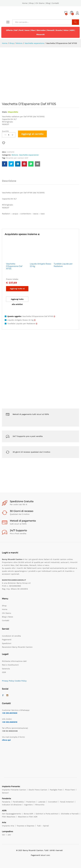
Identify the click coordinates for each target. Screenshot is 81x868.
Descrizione (9, 181)
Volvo (66, 30)
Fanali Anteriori (67, 802)
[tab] (10, 182)
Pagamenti (7, 640)
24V (9, 835)
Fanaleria (6, 802)
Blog (48, 3)
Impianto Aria (8, 826)
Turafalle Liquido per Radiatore (63, 265)
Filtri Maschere (9, 817)
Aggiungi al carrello (32, 134)
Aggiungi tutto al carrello (17, 289)
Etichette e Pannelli (70, 814)
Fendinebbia (18, 802)
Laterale (42, 802)
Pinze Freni (70, 790)
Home (25, 3)
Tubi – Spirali (43, 826)
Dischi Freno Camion (38, 790)
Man (33, 30)
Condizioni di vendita (11, 636)
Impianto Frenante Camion (14, 790)
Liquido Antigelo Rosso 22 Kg (40, 265)
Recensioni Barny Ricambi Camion (17, 647)
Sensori (5, 793)
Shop (31, 3)
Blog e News (7, 617)
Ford (21, 30)
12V (3, 835)
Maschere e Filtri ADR (28, 817)
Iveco (27, 30)
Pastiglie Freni (56, 790)
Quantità (5, 131)
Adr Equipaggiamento (12, 814)
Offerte (9, 30)
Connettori (53, 802)
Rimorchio (40, 805)
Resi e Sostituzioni (10, 665)
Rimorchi (40, 34)
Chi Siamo (40, 3)
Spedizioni (7, 643)
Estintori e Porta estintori (47, 814)
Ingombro (28, 805)
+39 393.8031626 (10, 713)
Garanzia (6, 669)
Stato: (5, 112)
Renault (51, 30)
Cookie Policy (21, 681)
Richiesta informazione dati (14, 661)
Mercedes (41, 30)
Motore (15, 155)
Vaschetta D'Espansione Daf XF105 (14, 266)
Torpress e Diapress (26, 826)
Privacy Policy (8, 681)
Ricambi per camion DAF (17, 158)
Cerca (75, 22)
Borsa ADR (28, 814)
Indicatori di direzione (12, 805)
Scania (59, 30)
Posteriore (31, 802)
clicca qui (6, 740)
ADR (72, 30)
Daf (16, 30)
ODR (4, 672)
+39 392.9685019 (10, 722)
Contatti (55, 3)
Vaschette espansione (29, 155)
